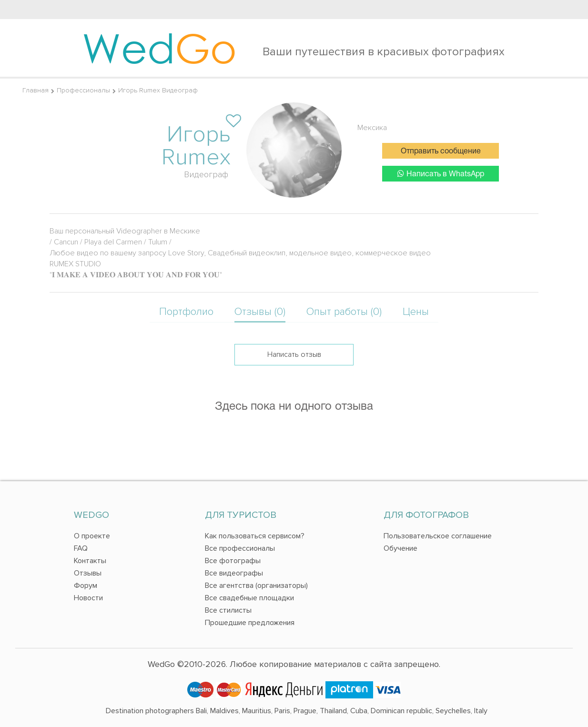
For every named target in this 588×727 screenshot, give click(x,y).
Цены (416, 312)
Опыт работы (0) (344, 312)
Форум (86, 586)
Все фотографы (233, 561)
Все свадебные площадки (249, 598)
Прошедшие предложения (250, 623)
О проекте (92, 536)
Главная (35, 90)
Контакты (90, 561)
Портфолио (186, 312)
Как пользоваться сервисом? (255, 536)
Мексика (372, 128)
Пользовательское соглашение (438, 536)
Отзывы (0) (260, 312)
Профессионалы (83, 90)
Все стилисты (228, 610)
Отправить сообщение (441, 151)
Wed (159, 48)
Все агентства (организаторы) (256, 586)
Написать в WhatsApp (441, 174)
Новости (88, 598)
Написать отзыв (294, 354)
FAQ (81, 548)
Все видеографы (234, 573)
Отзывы (88, 573)
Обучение (400, 548)
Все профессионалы (240, 548)
